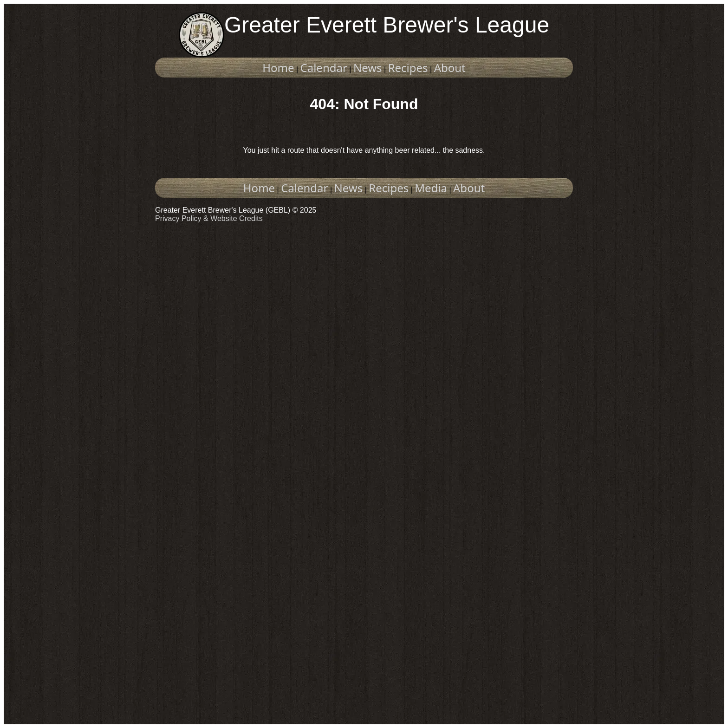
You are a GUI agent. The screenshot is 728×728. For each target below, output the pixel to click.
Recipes (408, 68)
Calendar (324, 68)
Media (431, 188)
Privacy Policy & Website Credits (209, 218)
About (450, 68)
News (368, 68)
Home (278, 68)
